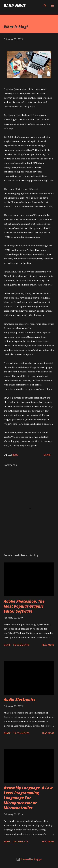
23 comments (21, 733)
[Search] (45, 6)
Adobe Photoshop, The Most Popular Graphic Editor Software (24, 606)
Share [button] (47, 455)
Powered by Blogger (29, 859)
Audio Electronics (20, 699)
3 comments (21, 841)
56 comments (21, 645)
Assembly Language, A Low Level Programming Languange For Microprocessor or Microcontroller (28, 798)
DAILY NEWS (15, 6)
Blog (15, 455)
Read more (48, 645)
